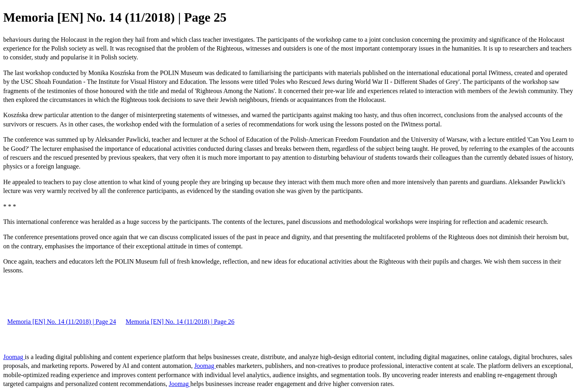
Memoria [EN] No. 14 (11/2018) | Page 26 (180, 322)
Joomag (14, 357)
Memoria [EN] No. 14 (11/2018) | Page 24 (62, 322)
